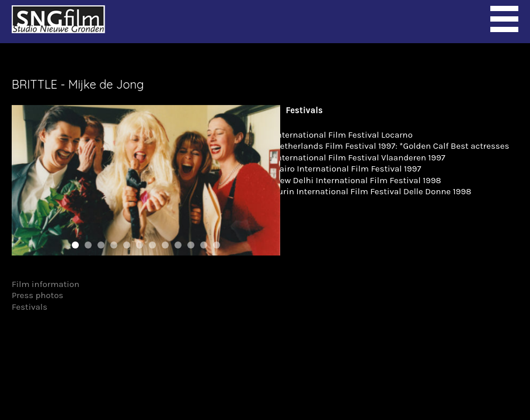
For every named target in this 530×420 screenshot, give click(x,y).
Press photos (38, 295)
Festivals (29, 307)
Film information (46, 284)
